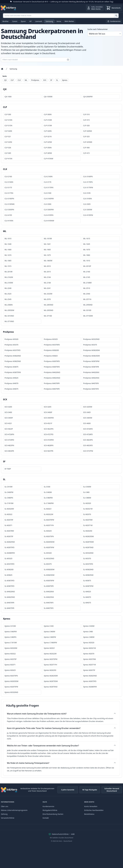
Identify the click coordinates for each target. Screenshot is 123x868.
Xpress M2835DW (11, 681)
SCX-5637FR (48, 451)
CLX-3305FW (49, 210)
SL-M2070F (9, 520)
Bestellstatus (89, 814)
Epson (23, 21)
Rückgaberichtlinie (50, 810)
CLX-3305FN (9, 210)
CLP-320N (48, 131)
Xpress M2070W (90, 659)
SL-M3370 (87, 558)
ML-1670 (87, 250)
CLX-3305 (87, 204)
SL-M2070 (87, 514)
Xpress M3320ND (11, 692)
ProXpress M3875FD (52, 367)
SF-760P (8, 469)
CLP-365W (48, 153)
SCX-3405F (9, 418)
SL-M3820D (9, 569)
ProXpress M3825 (51, 356)
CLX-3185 (87, 193)
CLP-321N (48, 137)
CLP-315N (8, 125)
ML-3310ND (9, 316)
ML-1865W (48, 261)
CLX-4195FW (88, 215)
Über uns (5, 806)
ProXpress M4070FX (91, 383)
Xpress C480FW (50, 637)
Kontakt (46, 818)
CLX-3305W (88, 210)
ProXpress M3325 (51, 339)
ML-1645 (87, 244)
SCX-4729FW (49, 440)
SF (51, 80)
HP (30, 21)
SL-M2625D (88, 531)
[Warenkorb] (113, 8)
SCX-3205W (88, 407)
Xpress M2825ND (90, 676)
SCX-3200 (8, 407)
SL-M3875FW (88, 586)
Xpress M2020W (11, 648)
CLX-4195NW (49, 221)
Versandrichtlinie (8, 818)
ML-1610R (48, 239)
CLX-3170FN (88, 182)
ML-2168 (47, 283)
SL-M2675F (9, 536)
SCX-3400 (8, 412)
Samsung (49, 21)
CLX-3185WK (10, 204)
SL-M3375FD (88, 564)
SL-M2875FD (9, 547)
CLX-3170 (48, 182)
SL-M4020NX (49, 592)
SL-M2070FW (49, 520)
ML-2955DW (9, 310)
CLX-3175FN (49, 188)
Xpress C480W (89, 637)
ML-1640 (8, 244)
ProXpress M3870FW (91, 361)
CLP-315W (48, 125)
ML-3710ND (9, 321)
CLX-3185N (88, 199)
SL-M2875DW (88, 542)
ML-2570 (47, 299)
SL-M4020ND (10, 592)
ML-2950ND (88, 305)
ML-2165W (9, 283)
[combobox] (61, 16)
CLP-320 (86, 125)
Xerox (59, 21)
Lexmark (39, 21)
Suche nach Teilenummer (98, 29)
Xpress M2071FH (50, 665)
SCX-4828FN (49, 445)
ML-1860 (87, 255)
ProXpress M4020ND (52, 372)
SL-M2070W (88, 520)
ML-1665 (47, 250)
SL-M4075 (87, 603)
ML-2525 (8, 294)
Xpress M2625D (50, 670)
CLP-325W (48, 142)
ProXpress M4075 (11, 389)
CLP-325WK (88, 142)
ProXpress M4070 (11, 383)
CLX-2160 (8, 176)
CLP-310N (8, 120)
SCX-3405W (88, 418)
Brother (6, 21)
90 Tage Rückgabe (90, 790)
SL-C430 (47, 487)
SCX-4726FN (9, 434)
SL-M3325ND (49, 558)
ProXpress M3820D (51, 350)
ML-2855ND (48, 305)
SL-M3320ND (88, 553)
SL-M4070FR (9, 603)
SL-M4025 (87, 592)
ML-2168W (87, 283)
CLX (19, 80)
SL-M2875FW (49, 547)
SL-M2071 (8, 525)
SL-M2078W (9, 531)
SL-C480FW (48, 498)
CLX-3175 (8, 188)
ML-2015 (47, 272)
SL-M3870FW (49, 581)
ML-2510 (87, 288)
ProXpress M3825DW (92, 356)
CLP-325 (86, 137)
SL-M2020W (9, 509)
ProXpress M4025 (11, 378)
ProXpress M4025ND (52, 378)
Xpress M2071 (10, 665)
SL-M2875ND (88, 547)
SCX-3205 (48, 407)
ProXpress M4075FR (52, 389)
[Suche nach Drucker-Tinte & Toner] (116, 16)
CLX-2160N (48, 176)
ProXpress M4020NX (91, 372)
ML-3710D (48, 316)
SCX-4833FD (88, 445)
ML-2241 (47, 288)
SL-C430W (87, 487)
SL (57, 80)
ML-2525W (48, 294)
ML (26, 80)
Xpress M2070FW (51, 659)
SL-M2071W (88, 525)
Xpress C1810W (11, 643)
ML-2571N (87, 299)
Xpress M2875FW (11, 687)
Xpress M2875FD (90, 681)
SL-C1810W (9, 503)
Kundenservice (48, 806)
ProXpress (35, 80)
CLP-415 (86, 153)
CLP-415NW (48, 159)
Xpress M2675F (89, 670)
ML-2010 (47, 266)
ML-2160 (87, 272)
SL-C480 (86, 492)
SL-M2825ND (10, 542)
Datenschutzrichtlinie (60, 834)
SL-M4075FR (9, 608)
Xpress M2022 (10, 654)
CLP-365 (8, 153)
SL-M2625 (48, 531)
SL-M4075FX (49, 608)
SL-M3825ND (88, 575)
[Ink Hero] (8, 8)
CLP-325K (8, 142)
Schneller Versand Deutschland (112, 790)
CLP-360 (86, 148)
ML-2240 (8, 288)
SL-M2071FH (49, 525)
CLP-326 (8, 148)
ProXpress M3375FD (12, 350)
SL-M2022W (48, 514)
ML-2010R (8, 272)
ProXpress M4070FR (52, 383)
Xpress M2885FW (90, 687)
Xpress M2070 (89, 654)
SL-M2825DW (88, 536)
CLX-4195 (8, 215)
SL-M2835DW (49, 542)
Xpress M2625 (10, 670)
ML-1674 (8, 255)
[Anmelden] (95, 8)
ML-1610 (8, 239)
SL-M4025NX (49, 597)
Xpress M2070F (11, 659)
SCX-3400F (48, 412)
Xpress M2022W (50, 654)
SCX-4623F (9, 429)
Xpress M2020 (89, 643)
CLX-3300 (48, 204)
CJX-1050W (48, 97)
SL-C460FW (9, 492)
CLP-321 (8, 137)
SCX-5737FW (88, 451)
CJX (5, 80)
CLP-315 (86, 120)
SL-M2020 (87, 503)
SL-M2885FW (10, 553)
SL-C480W (87, 498)
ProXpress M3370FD (52, 345)
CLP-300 (8, 114)
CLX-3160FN (88, 176)
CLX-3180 (48, 193)
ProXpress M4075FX (91, 389)
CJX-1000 (8, 97)
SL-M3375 (48, 564)
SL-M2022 (8, 514)
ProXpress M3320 (11, 339)
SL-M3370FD (9, 564)
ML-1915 (8, 266)
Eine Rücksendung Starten (53, 814)
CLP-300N (48, 114)
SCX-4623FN (49, 429)
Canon (15, 21)
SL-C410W (8, 487)
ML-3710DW (88, 316)
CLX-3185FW (49, 199)
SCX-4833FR (9, 451)
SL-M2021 (48, 509)
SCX (45, 80)
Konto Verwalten (91, 806)
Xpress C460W (49, 632)
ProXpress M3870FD (52, 361)
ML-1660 (8, 250)
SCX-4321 (8, 423)
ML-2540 (87, 294)
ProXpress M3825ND (13, 361)
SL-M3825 (8, 575)
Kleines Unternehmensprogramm (14, 810)
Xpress (65, 80)
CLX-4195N (9, 221)
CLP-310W (48, 120)
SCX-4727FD (49, 434)
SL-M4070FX (49, 603)
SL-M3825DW (49, 575)
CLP (12, 80)
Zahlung (4, 814)
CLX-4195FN (49, 215)
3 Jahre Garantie (68, 790)
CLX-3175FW (88, 188)
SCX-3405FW (49, 418)
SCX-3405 (87, 412)
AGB (73, 834)
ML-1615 (87, 239)
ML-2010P (87, 266)
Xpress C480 (88, 632)
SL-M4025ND (10, 597)
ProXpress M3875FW (13, 372)
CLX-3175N (9, 193)
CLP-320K (8, 131)
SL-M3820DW (49, 569)
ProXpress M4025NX (91, 378)
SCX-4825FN (9, 445)
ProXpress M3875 (11, 367)
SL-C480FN (9, 498)
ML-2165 (87, 277)
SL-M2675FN (49, 536)
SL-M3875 (87, 581)
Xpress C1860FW (50, 643)
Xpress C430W (89, 626)
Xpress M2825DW (51, 676)
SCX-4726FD (88, 429)
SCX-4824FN (88, 440)
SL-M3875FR (49, 586)
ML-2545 (8, 299)
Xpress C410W (10, 626)
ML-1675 (47, 255)
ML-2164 (47, 277)
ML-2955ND (48, 310)
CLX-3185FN (9, 199)
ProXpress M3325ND (91, 339)
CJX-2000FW (88, 97)
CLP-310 (86, 114)
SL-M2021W (88, 509)
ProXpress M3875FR (91, 367)
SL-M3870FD (9, 581)
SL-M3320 (48, 553)
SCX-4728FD (88, 434)
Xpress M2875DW (51, 681)
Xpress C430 (49, 626)
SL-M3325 (8, 558)
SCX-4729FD (9, 440)
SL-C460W (48, 492)
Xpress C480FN (10, 637)
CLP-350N (48, 148)
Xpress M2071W (90, 665)
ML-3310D (87, 310)
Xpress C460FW (11, 632)
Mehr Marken (69, 21)
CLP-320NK (88, 131)
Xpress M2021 (49, 648)
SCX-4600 (87, 423)
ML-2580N (9, 305)
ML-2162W (9, 277)
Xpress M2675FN (11, 676)
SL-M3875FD (9, 586)
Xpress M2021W (90, 648)
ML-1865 (8, 261)
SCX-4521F (48, 423)
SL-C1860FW (49, 503)
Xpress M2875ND (51, 687)
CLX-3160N (9, 182)
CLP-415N (8, 159)
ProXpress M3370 (11, 345)
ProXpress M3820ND (13, 356)
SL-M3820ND (88, 569)
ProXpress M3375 (90, 345)
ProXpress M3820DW (92, 350)
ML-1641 (47, 244)
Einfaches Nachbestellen (94, 810)
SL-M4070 (87, 597)
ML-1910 (87, 261)
